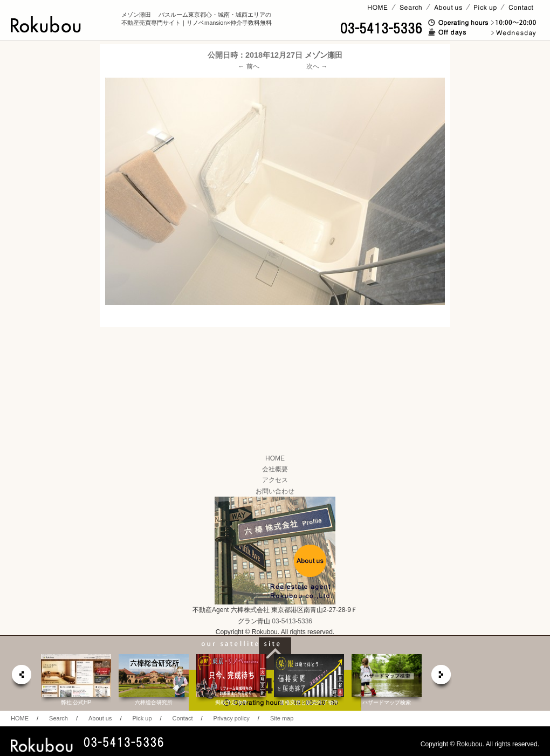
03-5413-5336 (292, 621)
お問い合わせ (275, 491)
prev (21, 678)
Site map (282, 718)
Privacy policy (232, 718)
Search (59, 718)
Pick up (142, 718)
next (442, 678)
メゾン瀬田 (324, 55)
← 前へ (249, 66)
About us (100, 718)
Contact (183, 718)
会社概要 (275, 469)
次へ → (317, 66)
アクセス (275, 480)
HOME (275, 458)
